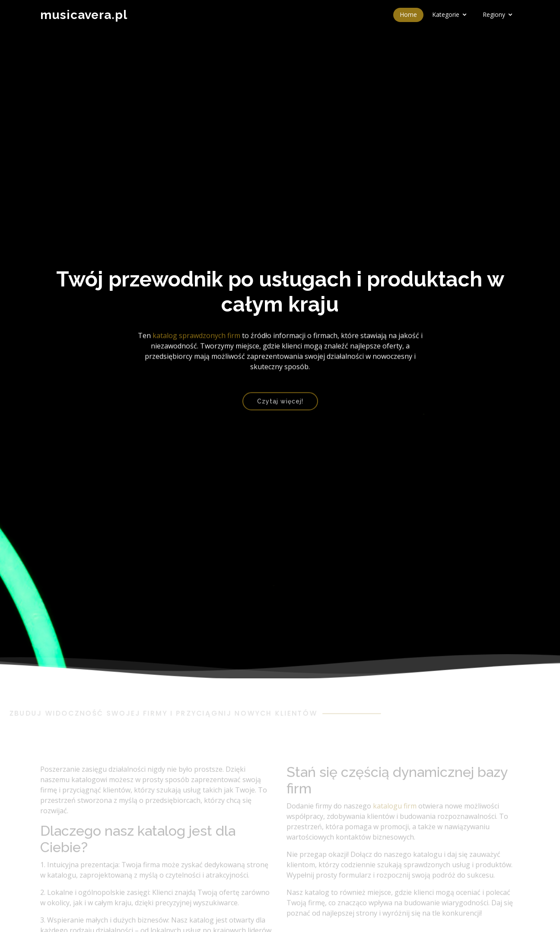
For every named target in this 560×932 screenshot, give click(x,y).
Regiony (494, 14)
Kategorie (446, 14)
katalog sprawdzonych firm (196, 337)
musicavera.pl (84, 15)
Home (408, 14)
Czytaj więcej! (280, 405)
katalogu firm (395, 816)
